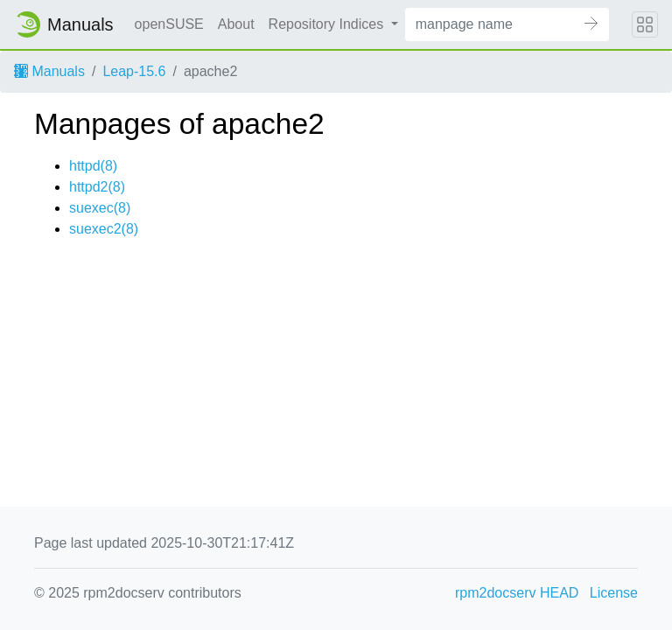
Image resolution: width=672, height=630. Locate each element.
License (614, 593)
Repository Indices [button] (328, 24)
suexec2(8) (104, 229)
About (236, 24)
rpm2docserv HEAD (517, 593)
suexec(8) (100, 208)
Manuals (49, 71)
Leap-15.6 (134, 71)
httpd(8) (93, 166)
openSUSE (169, 24)
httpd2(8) (97, 187)
